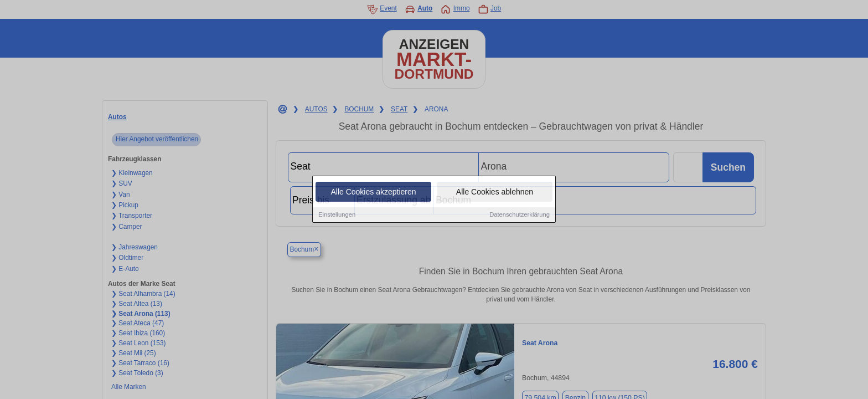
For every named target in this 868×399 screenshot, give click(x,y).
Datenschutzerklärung (520, 215)
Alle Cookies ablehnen (495, 192)
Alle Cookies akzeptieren (373, 192)
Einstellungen (337, 215)
